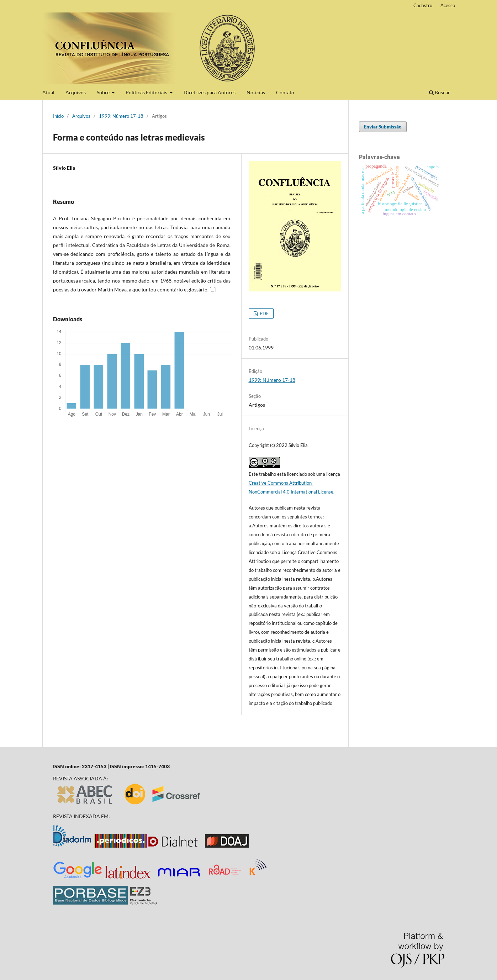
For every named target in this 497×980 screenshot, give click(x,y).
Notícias (256, 92)
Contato (285, 92)
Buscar (440, 92)
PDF (264, 314)
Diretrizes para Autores (210, 92)
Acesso (448, 5)
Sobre (104, 92)
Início (58, 116)
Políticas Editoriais (147, 92)
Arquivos (76, 92)
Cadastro (423, 5)
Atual (48, 92)
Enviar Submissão (383, 127)
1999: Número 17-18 (121, 116)
